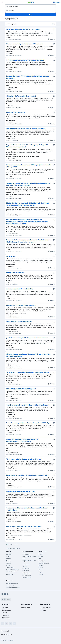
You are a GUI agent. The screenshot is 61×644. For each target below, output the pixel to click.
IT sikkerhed (26, 571)
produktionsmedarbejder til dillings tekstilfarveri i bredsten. (27, 338)
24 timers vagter (27, 564)
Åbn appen (57, 2)
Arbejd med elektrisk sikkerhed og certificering (23, 29)
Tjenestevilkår (5, 631)
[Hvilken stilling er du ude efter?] (30, 6)
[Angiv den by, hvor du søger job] (30, 11)
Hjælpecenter (6, 615)
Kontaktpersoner (7, 610)
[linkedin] (14, 623)
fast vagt (25, 566)
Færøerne (9, 561)
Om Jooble (5, 608)
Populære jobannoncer (12, 584)
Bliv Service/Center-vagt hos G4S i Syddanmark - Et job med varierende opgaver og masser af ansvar (28, 204)
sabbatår (41, 568)
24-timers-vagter (27, 577)
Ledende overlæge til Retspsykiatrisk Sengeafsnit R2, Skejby (28, 423)
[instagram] (7, 623)
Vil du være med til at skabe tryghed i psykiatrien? (24, 459)
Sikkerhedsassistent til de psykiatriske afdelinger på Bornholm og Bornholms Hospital (28, 355)
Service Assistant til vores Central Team (20, 492)
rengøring (41, 572)
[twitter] (10, 623)
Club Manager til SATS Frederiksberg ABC (21, 389)
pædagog (41, 565)
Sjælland (9, 563)
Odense (8, 565)
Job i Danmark (6, 618)
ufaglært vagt (26, 568)
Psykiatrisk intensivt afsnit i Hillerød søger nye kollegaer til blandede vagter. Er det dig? (27, 146)
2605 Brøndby (10, 574)
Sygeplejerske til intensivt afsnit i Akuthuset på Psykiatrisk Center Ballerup (27, 509)
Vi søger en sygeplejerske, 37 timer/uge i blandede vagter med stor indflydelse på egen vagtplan (28, 184)
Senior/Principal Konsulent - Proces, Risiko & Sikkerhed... (26, 129)
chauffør (41, 574)
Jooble (12, 641)
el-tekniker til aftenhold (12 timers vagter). (21, 96)
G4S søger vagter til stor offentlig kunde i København (25, 60)
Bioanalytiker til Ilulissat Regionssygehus (21, 305)
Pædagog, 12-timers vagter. (16, 112)
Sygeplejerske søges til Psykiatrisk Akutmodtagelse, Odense (28, 372)
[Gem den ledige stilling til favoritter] (54, 30)
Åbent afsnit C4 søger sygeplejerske (19, 322)
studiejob (41, 556)
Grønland (9, 559)
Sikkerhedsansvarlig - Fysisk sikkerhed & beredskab (25, 44)
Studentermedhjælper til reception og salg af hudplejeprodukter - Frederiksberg (22, 440)
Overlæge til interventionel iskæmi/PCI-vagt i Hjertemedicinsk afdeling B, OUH (28, 166)
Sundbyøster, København (13, 570)
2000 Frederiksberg (11, 572)
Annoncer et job (25, 608)
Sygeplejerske (11, 256)
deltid (40, 570)
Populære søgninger (46, 608)
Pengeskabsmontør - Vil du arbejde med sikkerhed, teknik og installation (28, 77)
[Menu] (2, 2)
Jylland (8, 556)
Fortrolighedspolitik (7, 635)
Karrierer (4, 613)
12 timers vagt (26, 554)
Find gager (43, 610)
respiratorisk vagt (27, 575)
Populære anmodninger (14, 548)
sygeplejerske (42, 561)
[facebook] (3, 623)
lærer (40, 559)
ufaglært (41, 554)
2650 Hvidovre (10, 568)
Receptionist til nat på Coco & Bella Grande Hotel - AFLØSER (27, 475)
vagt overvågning (27, 573)
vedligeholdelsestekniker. (15, 273)
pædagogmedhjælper (44, 563)
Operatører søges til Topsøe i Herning (19, 289)
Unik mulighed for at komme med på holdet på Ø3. (24, 526)
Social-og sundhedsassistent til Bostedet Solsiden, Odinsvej (28, 405)
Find (30, 15)
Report (51, 39)
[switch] (53, 24)
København (9, 554)
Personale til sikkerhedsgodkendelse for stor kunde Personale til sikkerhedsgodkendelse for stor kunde (28, 241)
